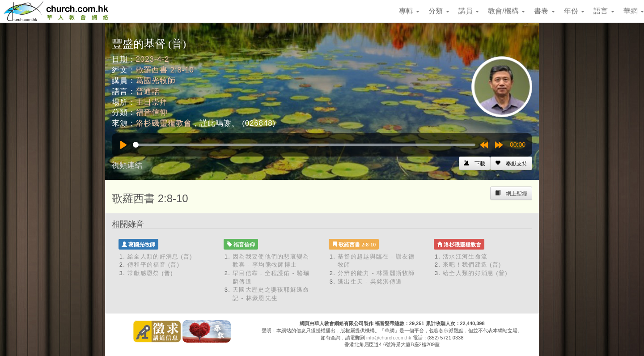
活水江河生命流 (465, 256)
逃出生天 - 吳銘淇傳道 (370, 282)
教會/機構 (506, 11)
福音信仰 (152, 112)
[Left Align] (511, 163)
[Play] (123, 145)
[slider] (304, 145)
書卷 (544, 11)
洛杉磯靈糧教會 (164, 123)
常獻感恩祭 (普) (150, 273)
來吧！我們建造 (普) (472, 265)
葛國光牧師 (156, 81)
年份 (574, 11)
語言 (604, 11)
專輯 (409, 11)
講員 (469, 11)
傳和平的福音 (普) (153, 265)
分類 (439, 11)
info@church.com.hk (389, 338)
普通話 (148, 91)
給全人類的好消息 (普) (160, 256)
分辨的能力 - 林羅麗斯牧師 (376, 273)
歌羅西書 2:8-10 (165, 70)
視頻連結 (127, 165)
